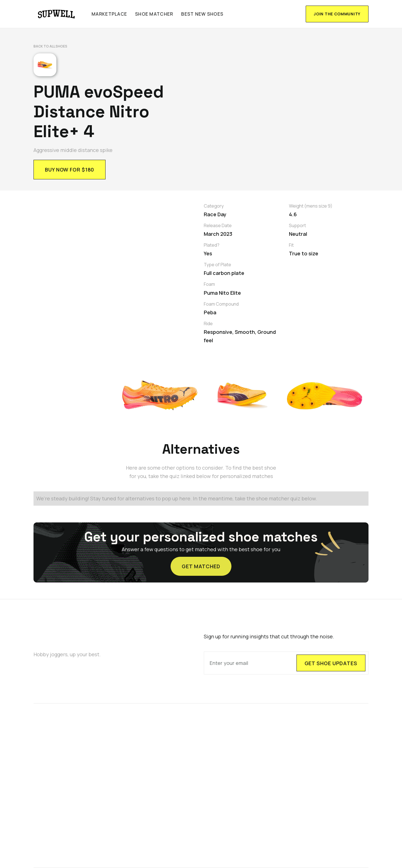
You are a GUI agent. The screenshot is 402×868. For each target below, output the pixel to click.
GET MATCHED (201, 562)
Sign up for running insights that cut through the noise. (269, 637)
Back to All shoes (50, 46)
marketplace (109, 14)
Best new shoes (202, 14)
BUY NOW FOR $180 (70, 170)
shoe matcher (154, 14)
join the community (337, 14)
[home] (57, 14)
